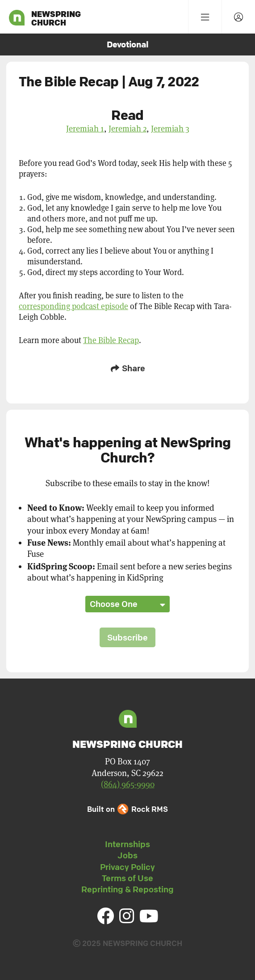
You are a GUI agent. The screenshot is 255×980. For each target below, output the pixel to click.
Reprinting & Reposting (127, 889)
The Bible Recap (111, 340)
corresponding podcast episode (73, 306)
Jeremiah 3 (170, 128)
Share (128, 368)
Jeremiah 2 (127, 128)
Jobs (127, 855)
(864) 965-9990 (128, 784)
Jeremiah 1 (85, 128)
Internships (127, 844)
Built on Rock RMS (127, 809)
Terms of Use (127, 878)
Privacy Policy (127, 867)
